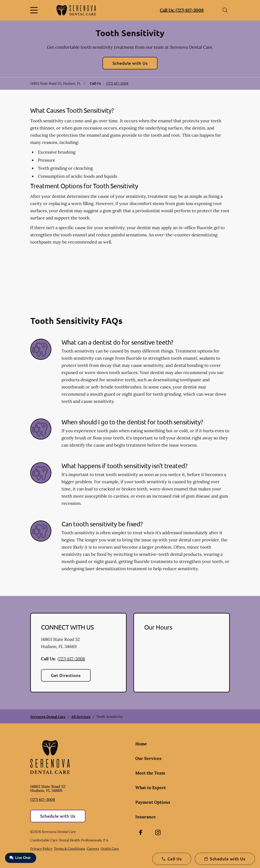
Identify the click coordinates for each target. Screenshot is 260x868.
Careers (93, 849)
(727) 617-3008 (117, 83)
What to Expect (151, 788)
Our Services (148, 758)
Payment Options (153, 802)
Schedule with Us (130, 63)
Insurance (146, 817)
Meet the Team (150, 773)
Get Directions (66, 675)
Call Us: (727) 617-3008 (182, 10)
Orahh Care (110, 849)
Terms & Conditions (69, 849)
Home (141, 744)
